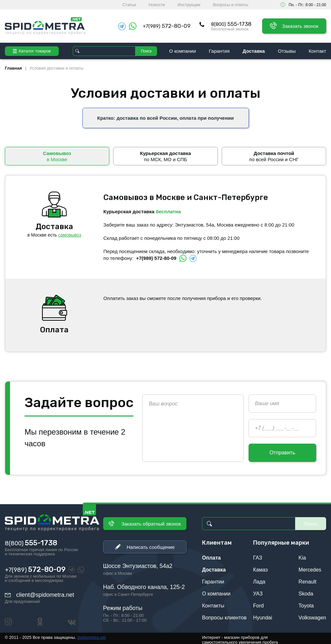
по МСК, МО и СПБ (165, 154)
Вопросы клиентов (224, 615)
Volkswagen (312, 615)
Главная (13, 68)
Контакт (317, 51)
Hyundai (263, 615)
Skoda (306, 591)
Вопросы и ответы (230, 5)
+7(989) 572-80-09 (156, 255)
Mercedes (310, 567)
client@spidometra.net (45, 592)
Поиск (146, 51)
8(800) (231, 24)
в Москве (57, 154)
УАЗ (258, 591)
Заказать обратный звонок (151, 521)
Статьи (129, 5)
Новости (157, 5)
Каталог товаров (32, 51)
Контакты (213, 603)
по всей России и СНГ (274, 154)
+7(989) (167, 26)
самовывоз (70, 232)
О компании (182, 51)
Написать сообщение (151, 544)
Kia (302, 555)
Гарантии (213, 579)
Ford (258, 603)
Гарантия (219, 51)
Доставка (254, 51)
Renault (308, 579)
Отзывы (287, 51)
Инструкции (189, 5)
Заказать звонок (300, 26)
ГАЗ (258, 555)
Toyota (306, 603)
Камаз (260, 567)
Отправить (282, 450)
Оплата (211, 555)
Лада (259, 579)
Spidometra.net (91, 635)
